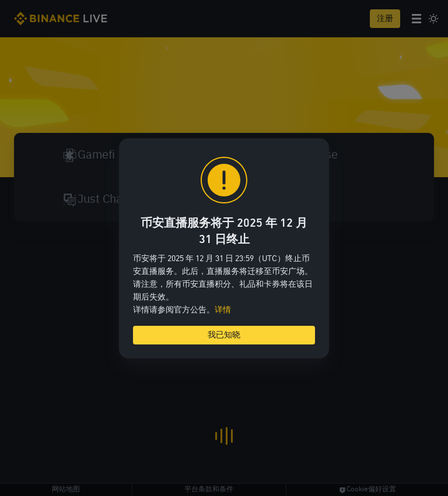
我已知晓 (224, 335)
